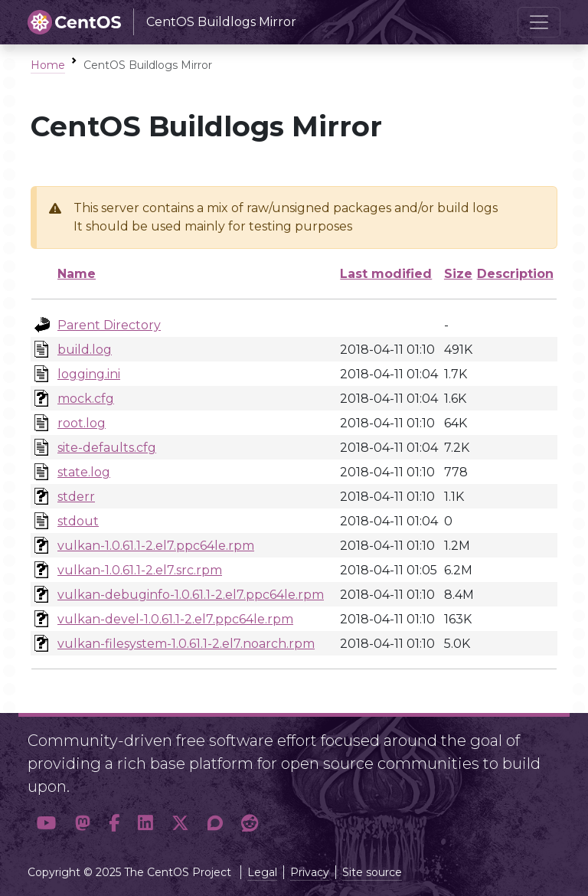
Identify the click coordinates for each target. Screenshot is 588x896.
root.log (82, 423)
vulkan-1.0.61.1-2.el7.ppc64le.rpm (156, 546)
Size (458, 274)
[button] (47, 824)
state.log (84, 472)
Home (48, 65)
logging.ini (89, 374)
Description (515, 274)
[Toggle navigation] (539, 22)
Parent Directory (109, 325)
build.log (85, 350)
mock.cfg (86, 399)
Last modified (386, 274)
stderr (76, 497)
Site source (372, 872)
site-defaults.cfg (107, 448)
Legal (262, 872)
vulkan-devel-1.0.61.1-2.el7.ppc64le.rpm (175, 619)
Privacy (310, 872)
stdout (78, 521)
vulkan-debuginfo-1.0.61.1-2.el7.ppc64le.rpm (191, 595)
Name (77, 274)
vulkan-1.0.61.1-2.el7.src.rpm (140, 570)
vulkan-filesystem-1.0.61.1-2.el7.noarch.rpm (186, 644)
